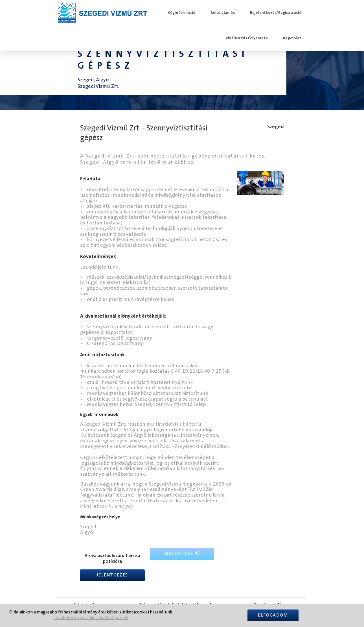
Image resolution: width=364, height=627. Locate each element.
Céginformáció (182, 13)
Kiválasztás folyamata (247, 38)
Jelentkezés (112, 575)
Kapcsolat (292, 38)
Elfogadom (273, 615)
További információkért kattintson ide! (91, 618)
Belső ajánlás (223, 13)
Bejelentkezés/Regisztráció (276, 13)
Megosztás (182, 553)
